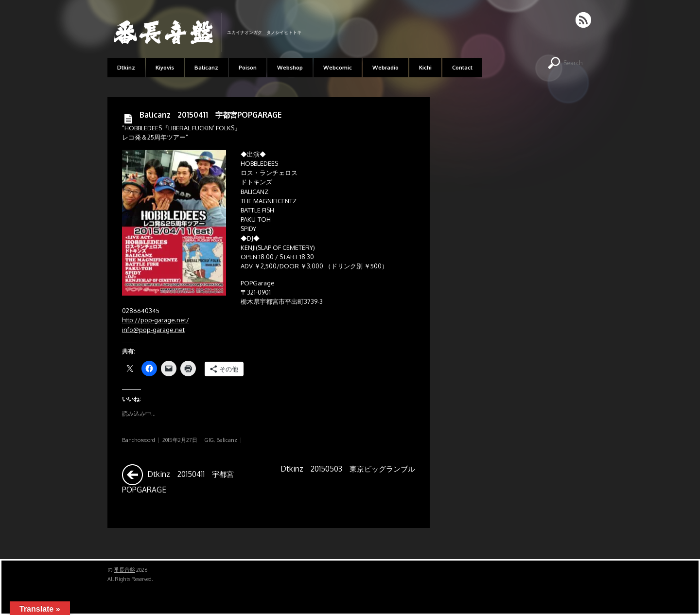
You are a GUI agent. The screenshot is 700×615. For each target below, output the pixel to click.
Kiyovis (165, 67)
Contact (462, 67)
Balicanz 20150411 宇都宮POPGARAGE (210, 115)
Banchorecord (139, 440)
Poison (248, 67)
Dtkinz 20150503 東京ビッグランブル (348, 479)
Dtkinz (126, 67)
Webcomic (338, 67)
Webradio (385, 67)
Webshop (290, 67)
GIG (209, 440)
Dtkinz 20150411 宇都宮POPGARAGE (178, 479)
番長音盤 (124, 570)
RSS (584, 20)
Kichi (425, 67)
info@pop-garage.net (153, 330)
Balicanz (206, 67)
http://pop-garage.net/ (156, 320)
